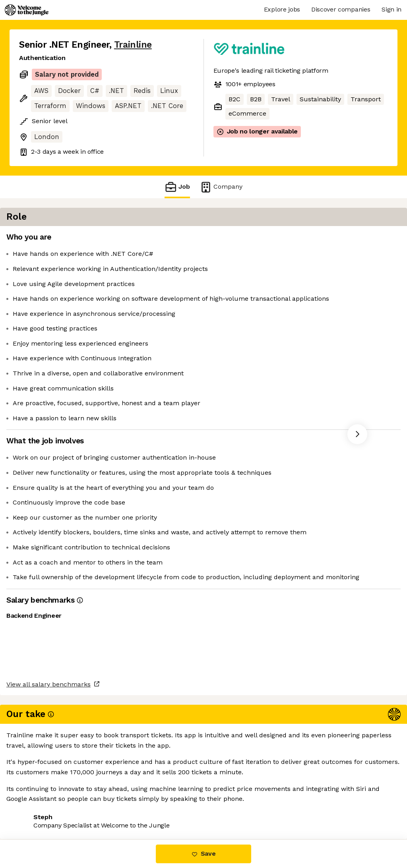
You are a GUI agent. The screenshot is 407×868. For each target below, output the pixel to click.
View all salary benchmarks (58, 776)
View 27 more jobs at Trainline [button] (122, 806)
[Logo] (27, 10)
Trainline (133, 45)
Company (221, 187)
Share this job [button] (41, 806)
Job (177, 187)
